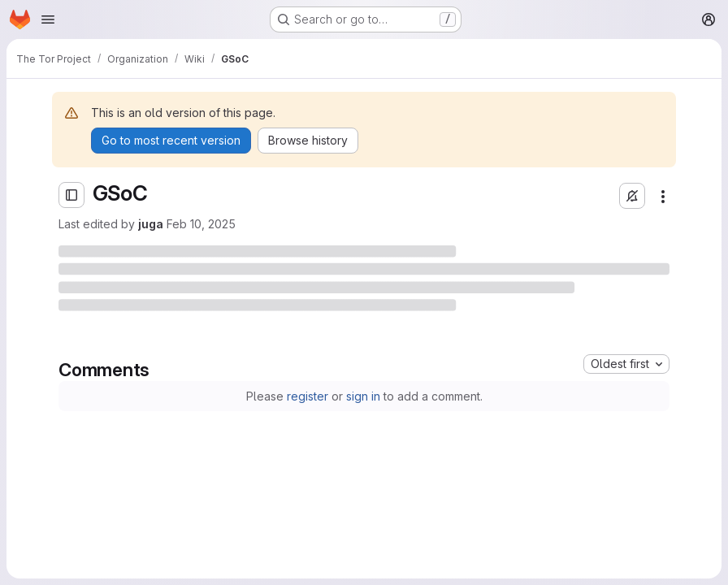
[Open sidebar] (71, 195)
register (308, 396)
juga (151, 224)
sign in (363, 396)
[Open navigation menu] (48, 19)
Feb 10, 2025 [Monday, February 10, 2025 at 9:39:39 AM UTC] (201, 224)
